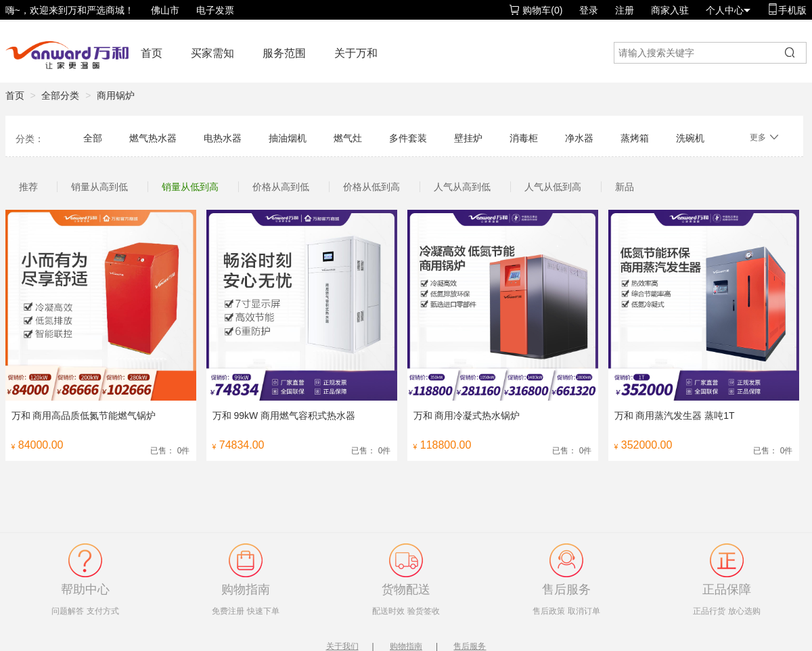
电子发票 (215, 10)
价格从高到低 (281, 187)
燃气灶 (348, 138)
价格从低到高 (371, 187)
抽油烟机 (288, 138)
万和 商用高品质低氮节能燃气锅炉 (84, 416)
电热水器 (223, 138)
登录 (589, 10)
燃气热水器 (153, 138)
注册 (625, 10)
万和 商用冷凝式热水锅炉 (467, 416)
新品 (625, 187)
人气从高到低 (462, 187)
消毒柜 (524, 138)
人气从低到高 (553, 187)
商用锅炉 (116, 95)
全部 (93, 138)
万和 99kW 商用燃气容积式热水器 (284, 416)
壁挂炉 (468, 138)
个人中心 (728, 10)
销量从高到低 (99, 187)
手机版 (787, 10)
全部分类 (60, 95)
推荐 (28, 187)
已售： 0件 (170, 451)
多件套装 (408, 138)
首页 (152, 53)
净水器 (579, 138)
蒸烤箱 (635, 138)
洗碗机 (690, 138)
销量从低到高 (190, 187)
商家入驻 (670, 10)
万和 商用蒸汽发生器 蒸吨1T (675, 416)
